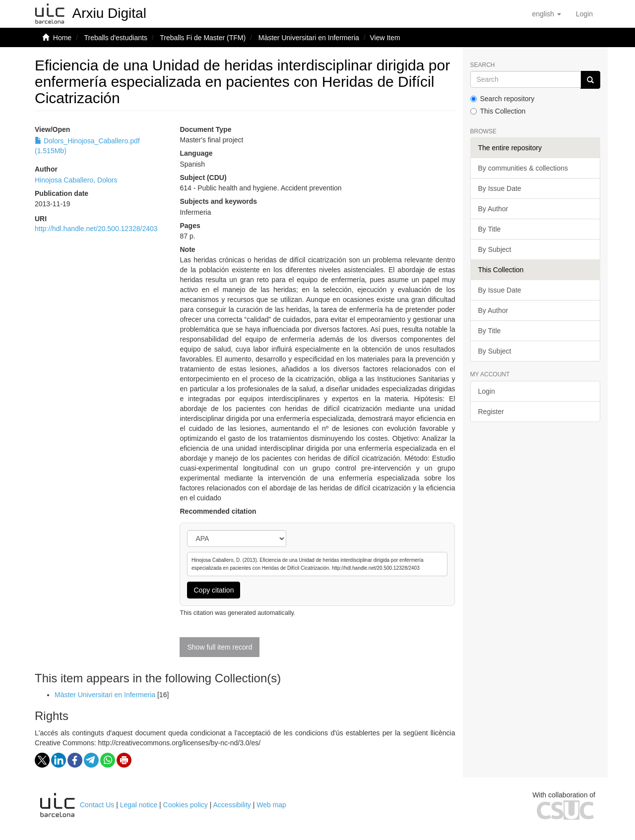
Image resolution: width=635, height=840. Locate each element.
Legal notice (139, 805)
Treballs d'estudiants (115, 38)
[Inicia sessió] (584, 14)
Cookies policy (186, 805)
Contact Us (97, 805)
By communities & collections (523, 168)
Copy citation (214, 590)
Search (483, 65)
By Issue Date (500, 188)
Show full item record (220, 647)
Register (491, 412)
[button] (546, 14)
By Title (490, 229)
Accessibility (232, 805)
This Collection (498, 111)
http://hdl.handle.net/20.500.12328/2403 (96, 229)
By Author (493, 209)
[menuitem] (584, 14)
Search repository (503, 99)
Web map (271, 805)
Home (62, 38)
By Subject (495, 249)
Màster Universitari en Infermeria (309, 38)
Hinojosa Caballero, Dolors (76, 180)
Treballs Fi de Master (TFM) (203, 38)
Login (487, 391)
